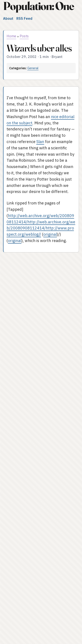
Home (11, 36)
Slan (40, 142)
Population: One (38, 6)
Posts (24, 36)
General (33, 68)
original (50, 234)
